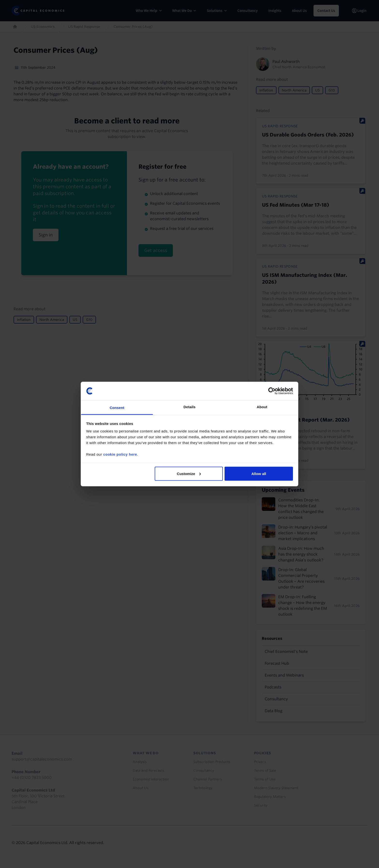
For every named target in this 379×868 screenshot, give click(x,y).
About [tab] (262, 407)
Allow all (259, 473)
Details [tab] (189, 407)
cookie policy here (120, 454)
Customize (189, 473)
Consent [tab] (117, 408)
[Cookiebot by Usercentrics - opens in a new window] (272, 391)
